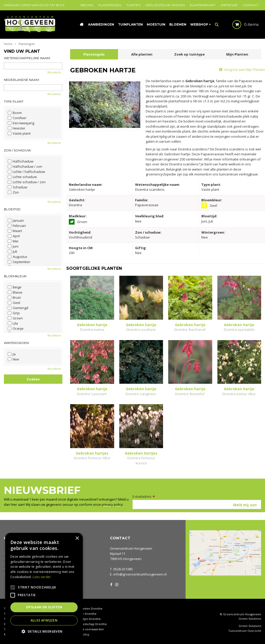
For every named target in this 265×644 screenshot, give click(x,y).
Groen (15, 318)
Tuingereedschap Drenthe (89, 624)
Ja (12, 354)
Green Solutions (250, 619)
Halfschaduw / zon (25, 166)
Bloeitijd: (13, 209)
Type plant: (14, 101)
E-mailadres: (144, 496)
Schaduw (17, 187)
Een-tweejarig (21, 123)
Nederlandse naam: (22, 80)
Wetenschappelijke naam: (27, 58)
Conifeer (17, 118)
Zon (13, 192)
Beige (15, 287)
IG (116, 584)
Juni (13, 246)
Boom (15, 113)
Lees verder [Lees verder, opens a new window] (42, 577)
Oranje (16, 328)
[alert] (44, 586)
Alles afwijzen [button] (44, 620)
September (19, 262)
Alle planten (142, 54)
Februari (17, 226)
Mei (13, 241)
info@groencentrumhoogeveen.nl (140, 574)
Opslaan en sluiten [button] (44, 607)
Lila (13, 323)
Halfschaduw (21, 161)
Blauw (15, 292)
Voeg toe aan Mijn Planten (244, 70)
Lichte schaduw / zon (27, 182)
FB (111, 584)
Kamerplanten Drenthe (86, 608)
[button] (44, 631)
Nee (13, 359)
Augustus (18, 257)
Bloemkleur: (16, 276)
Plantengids (94, 54)
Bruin (14, 297)
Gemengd (18, 308)
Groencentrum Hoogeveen (131, 548)
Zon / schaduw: (18, 150)
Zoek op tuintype (189, 54)
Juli (12, 251)
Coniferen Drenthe (83, 614)
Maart (15, 231)
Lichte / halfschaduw (26, 172)
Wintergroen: (17, 343)
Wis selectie (54, 72)
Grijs (14, 313)
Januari (16, 220)
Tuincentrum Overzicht (245, 631)
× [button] (77, 538)
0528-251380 (123, 569)
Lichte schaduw (22, 177)
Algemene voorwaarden (87, 629)
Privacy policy (80, 634)
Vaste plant (19, 133)
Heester (17, 128)
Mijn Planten (237, 54)
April (14, 236)
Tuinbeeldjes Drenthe (85, 619)
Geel (14, 303)
